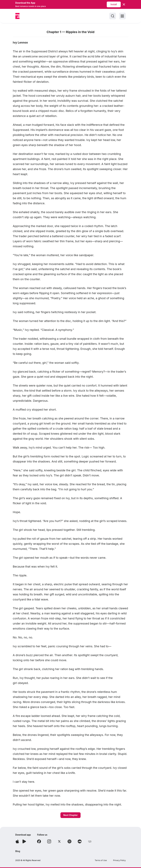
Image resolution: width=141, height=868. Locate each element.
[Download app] (17, 841)
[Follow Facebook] (39, 841)
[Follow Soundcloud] (80, 841)
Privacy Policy (119, 860)
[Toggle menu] (122, 16)
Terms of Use (101, 860)
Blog (18, 851)
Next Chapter (70, 815)
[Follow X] (59, 841)
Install (114, 4)
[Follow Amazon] (90, 841)
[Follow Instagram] (49, 841)
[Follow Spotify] (69, 841)
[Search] (113, 16)
